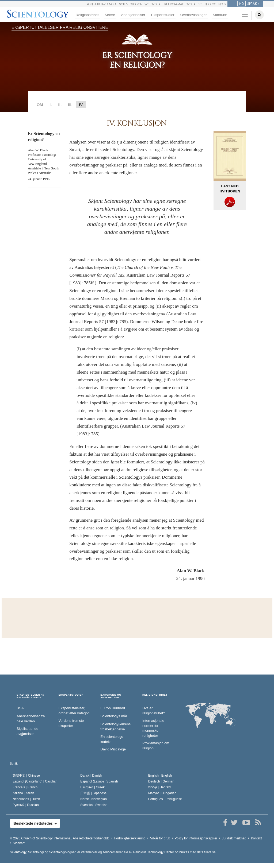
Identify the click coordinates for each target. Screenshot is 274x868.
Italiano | (23, 793)
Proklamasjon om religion (156, 746)
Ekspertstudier (163, 15)
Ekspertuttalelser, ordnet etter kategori (74, 711)
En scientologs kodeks (112, 739)
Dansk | (91, 776)
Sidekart (19, 843)
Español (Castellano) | (35, 781)
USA (20, 708)
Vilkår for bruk (160, 838)
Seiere (110, 15)
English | (160, 776)
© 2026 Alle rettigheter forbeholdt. (60, 838)
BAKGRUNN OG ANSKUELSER (111, 696)
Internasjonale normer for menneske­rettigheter (153, 728)
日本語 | (93, 793)
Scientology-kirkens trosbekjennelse (115, 727)
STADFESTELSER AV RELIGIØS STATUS (31, 696)
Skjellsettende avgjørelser (27, 731)
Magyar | (162, 793)
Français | (25, 787)
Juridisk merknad (234, 838)
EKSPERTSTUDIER (71, 695)
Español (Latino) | (99, 781)
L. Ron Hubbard (113, 708)
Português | (165, 799)
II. (60, 105)
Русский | (26, 805)
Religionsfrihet (87, 15)
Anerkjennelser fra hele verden (31, 719)
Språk (14, 764)
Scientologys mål (113, 716)
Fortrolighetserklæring (130, 838)
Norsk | (94, 799)
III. (70, 105)
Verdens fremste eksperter (71, 723)
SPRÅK (247, 4)
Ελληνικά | (92, 787)
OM (40, 105)
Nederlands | (26, 799)
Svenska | (94, 805)
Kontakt (256, 838)
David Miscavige (113, 749)
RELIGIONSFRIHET (155, 695)
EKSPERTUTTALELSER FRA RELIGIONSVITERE (60, 27)
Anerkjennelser (133, 15)
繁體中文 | (26, 776)
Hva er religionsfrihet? (154, 711)
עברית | (159, 787)
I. (51, 105)
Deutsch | (161, 781)
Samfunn (220, 15)
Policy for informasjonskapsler (196, 838)
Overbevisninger (194, 15)
